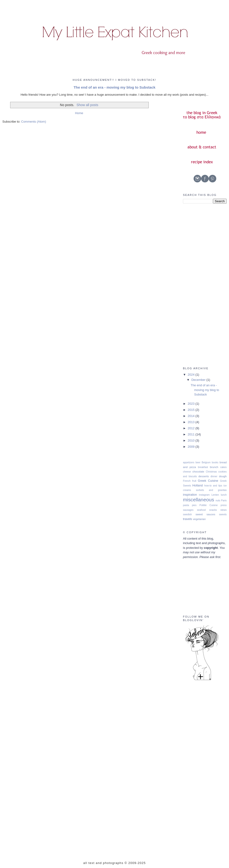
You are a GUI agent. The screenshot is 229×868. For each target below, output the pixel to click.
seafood (201, 510)
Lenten (215, 495)
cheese (187, 472)
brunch (214, 467)
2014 (192, 416)
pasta (186, 505)
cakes (223, 467)
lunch (224, 495)
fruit (194, 481)
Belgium (206, 462)
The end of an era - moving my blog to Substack (114, 87)
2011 (192, 434)
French (187, 481)
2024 (192, 375)
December (199, 380)
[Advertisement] (202, 285)
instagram (204, 495)
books (215, 462)
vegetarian (199, 519)
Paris (224, 501)
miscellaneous (199, 500)
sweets (223, 514)
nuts (218, 501)
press (224, 505)
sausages (188, 510)
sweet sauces (205, 514)
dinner (214, 476)
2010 (192, 440)
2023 (192, 404)
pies (194, 505)
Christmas (211, 472)
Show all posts (87, 105)
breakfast (203, 467)
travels (187, 519)
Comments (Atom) (34, 122)
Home (79, 113)
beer (198, 462)
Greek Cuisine (208, 481)
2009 (192, 447)
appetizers (189, 462)
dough (223, 476)
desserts (204, 476)
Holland (198, 485)
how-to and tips (213, 486)
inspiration (190, 495)
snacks (213, 510)
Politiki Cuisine (209, 505)
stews (223, 510)
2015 (192, 410)
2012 (192, 428)
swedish (187, 514)
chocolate (198, 471)
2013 (192, 422)
